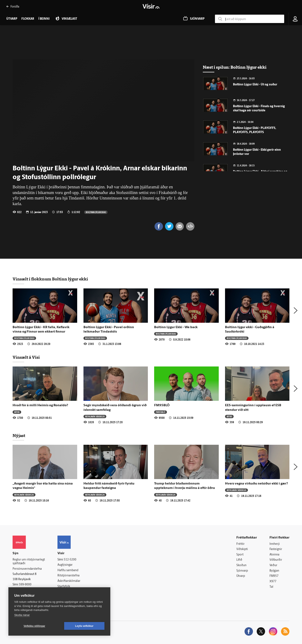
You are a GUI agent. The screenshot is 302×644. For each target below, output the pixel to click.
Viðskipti (242, 549)
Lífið (239, 560)
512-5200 (70, 560)
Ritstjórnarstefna (68, 576)
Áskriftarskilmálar (69, 581)
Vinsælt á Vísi (26, 357)
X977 (273, 582)
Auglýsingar (65, 565)
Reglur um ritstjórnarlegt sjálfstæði (29, 562)
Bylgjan (274, 571)
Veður (273, 565)
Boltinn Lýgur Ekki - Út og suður (255, 85)
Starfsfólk (64, 587)
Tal (271, 587)
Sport (240, 555)
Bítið (17, 412)
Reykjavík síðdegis (95, 416)
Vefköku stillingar (34, 626)
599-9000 (25, 585)
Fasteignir (276, 549)
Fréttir (240, 544)
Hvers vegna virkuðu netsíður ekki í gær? (256, 484)
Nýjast (19, 436)
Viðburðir (276, 560)
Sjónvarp (242, 571)
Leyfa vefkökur (84, 626)
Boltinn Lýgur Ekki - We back (176, 327)
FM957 (274, 576)
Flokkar (28, 19)
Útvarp (241, 576)
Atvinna (274, 555)
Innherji (275, 544)
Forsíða (13, 6)
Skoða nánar (22, 615)
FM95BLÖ (162, 405)
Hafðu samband (68, 570)
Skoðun (241, 565)
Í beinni (44, 19)
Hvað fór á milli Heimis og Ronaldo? (40, 405)
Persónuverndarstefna (27, 569)
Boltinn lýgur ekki (96, 212)
